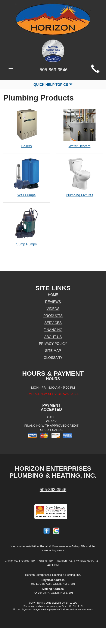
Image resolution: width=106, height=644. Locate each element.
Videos (53, 309)
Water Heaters (79, 128)
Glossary (53, 358)
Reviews (53, 302)
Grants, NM (46, 561)
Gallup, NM (28, 561)
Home (53, 295)
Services (53, 323)
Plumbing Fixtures (79, 177)
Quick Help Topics (53, 85)
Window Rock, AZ (87, 561)
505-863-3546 (53, 490)
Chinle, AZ (11, 561)
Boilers (26, 128)
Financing (53, 330)
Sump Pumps (26, 226)
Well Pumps (26, 177)
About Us (53, 337)
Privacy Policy (53, 344)
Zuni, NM (53, 565)
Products (53, 316)
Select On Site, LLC (65, 603)
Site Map (53, 351)
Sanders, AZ (65, 561)
